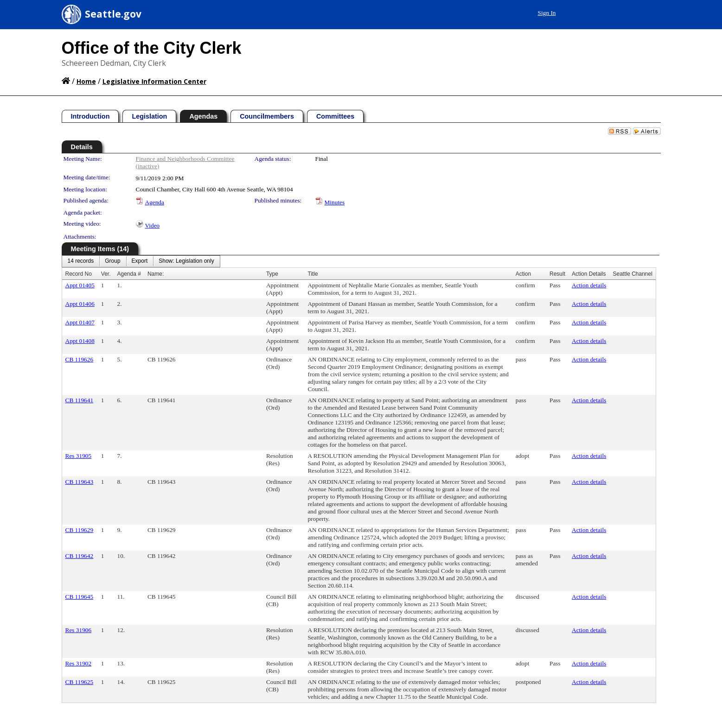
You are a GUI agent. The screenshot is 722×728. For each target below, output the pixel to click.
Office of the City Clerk (152, 48)
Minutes (335, 202)
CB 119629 (80, 530)
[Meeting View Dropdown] (186, 261)
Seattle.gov (113, 14)
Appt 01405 (80, 285)
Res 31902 (79, 663)
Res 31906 (79, 630)
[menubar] (141, 261)
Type (272, 274)
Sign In (547, 13)
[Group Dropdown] (112, 261)
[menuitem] (81, 261)
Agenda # (129, 274)
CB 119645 (80, 597)
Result (557, 274)
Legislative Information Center (154, 81)
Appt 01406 (80, 304)
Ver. (106, 274)
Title (313, 274)
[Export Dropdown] (140, 261)
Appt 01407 (80, 322)
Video (153, 225)
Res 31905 (79, 456)
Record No (79, 274)
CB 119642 (80, 556)
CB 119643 (80, 482)
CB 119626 (80, 359)
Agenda (155, 202)
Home (86, 81)
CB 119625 (80, 682)
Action (523, 274)
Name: (156, 274)
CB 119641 (80, 400)
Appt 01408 (80, 341)
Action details (589, 285)
